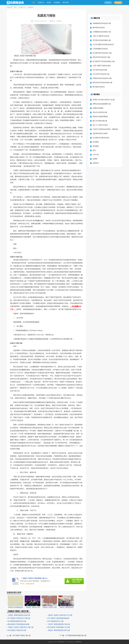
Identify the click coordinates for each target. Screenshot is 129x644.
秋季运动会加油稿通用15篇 (102, 104)
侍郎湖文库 (61, 642)
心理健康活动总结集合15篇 (102, 32)
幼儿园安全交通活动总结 (101, 138)
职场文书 (41, 3)
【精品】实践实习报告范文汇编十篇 (20, 627)
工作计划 (96, 155)
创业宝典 (66, 3)
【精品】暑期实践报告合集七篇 (59, 630)
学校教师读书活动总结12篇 (102, 23)
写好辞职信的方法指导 (100, 133)
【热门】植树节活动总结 (101, 36)
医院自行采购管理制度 (100, 117)
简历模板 (96, 146)
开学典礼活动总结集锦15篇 (102, 40)
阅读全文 (52, 21)
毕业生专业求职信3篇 (100, 112)
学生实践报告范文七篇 (55, 621)
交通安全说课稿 (98, 108)
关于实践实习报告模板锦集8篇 (58, 618)
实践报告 (31, 7)
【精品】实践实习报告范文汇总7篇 (60, 615)
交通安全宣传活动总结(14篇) (102, 78)
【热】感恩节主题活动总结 (102, 66)
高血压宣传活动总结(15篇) (101, 57)
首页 (34, 3)
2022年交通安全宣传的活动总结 (103, 44)
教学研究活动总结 (99, 28)
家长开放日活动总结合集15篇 (102, 83)
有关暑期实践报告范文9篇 (17, 621)
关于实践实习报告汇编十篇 (21, 635)
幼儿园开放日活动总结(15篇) (102, 53)
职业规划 (96, 142)
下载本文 (59, 21)
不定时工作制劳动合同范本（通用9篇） (106, 129)
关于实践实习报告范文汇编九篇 (19, 618)
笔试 (94, 150)
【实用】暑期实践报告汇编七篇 (59, 624)
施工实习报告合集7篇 (100, 121)
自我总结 (96, 163)
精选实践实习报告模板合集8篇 (18, 624)
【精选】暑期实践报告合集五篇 (19, 615)
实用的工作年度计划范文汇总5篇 (104, 100)
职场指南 (57, 3)
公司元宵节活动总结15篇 (101, 74)
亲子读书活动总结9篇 (100, 70)
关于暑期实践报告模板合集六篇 (76, 635)
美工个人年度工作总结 (100, 125)
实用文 (49, 3)
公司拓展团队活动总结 (100, 49)
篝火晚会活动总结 (99, 87)
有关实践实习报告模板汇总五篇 (59, 627)
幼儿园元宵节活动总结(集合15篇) (104, 61)
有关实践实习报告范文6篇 (17, 630)
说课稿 (95, 159)
